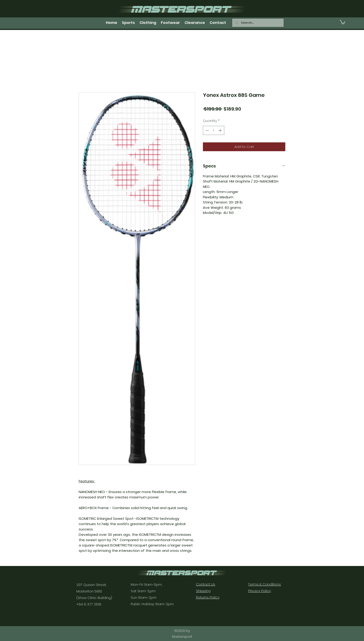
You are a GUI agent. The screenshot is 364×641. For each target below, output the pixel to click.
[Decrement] (207, 130)
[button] (343, 22)
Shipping (203, 591)
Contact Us (206, 584)
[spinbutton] (214, 130)
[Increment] (221, 130)
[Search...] (257, 23)
